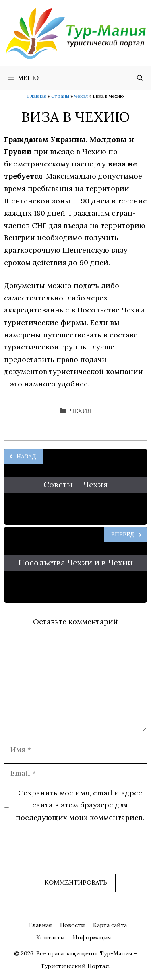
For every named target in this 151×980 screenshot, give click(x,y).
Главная (37, 96)
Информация (92, 937)
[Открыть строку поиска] (140, 78)
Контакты (51, 937)
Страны (60, 96)
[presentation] (65, 854)
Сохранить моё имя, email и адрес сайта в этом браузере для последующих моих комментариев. (80, 805)
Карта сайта (110, 925)
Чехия (81, 96)
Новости (72, 925)
